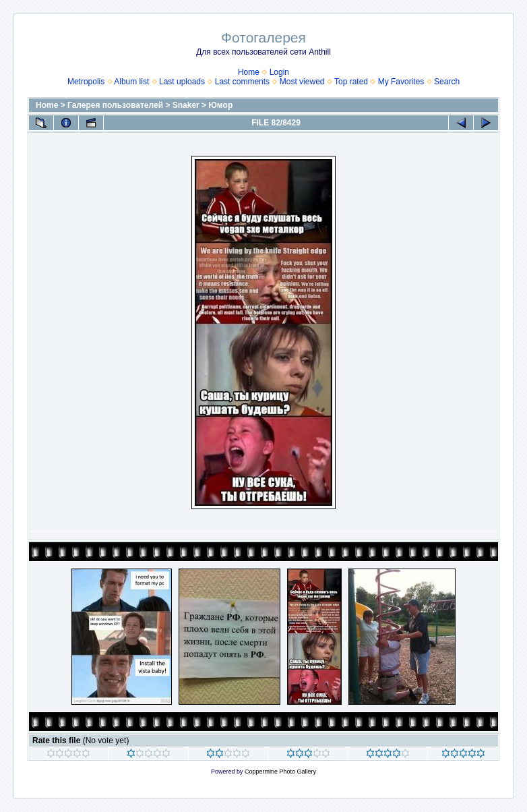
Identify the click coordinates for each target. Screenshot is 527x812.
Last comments (242, 82)
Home (249, 72)
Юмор (220, 105)
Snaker (186, 105)
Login (279, 72)
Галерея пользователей (115, 105)
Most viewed (302, 82)
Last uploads (182, 82)
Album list (131, 82)
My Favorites (401, 82)
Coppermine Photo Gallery (280, 772)
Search (447, 82)
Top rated (351, 82)
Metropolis (86, 82)
